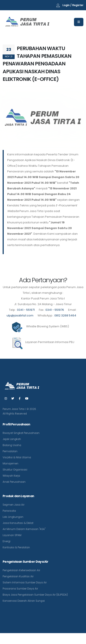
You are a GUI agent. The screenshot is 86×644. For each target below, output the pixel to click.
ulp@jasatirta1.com (20, 315)
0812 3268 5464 (65, 315)
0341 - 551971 (26, 310)
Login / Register (73, 5)
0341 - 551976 (55, 310)
